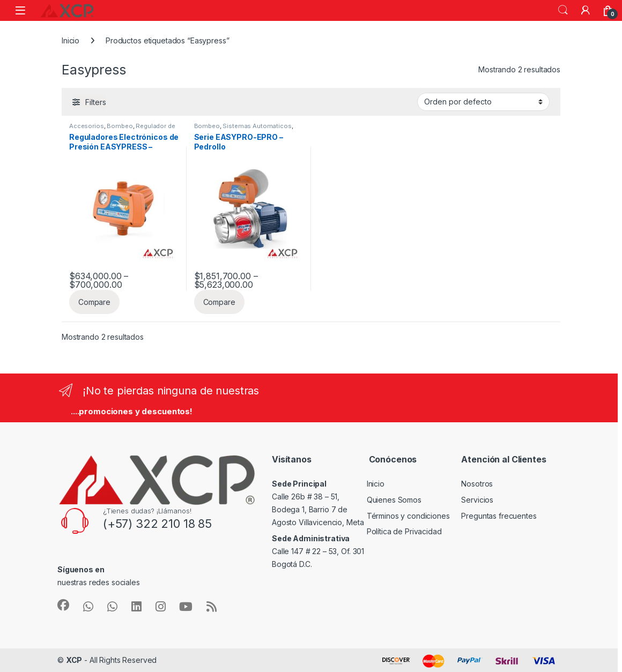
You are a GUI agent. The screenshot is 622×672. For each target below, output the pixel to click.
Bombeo (120, 126)
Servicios (477, 500)
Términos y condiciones (408, 516)
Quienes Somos (394, 500)
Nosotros (477, 484)
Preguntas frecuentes (499, 516)
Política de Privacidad (404, 531)
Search (563, 10)
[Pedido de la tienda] (483, 102)
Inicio (71, 40)
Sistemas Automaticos (257, 126)
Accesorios (87, 126)
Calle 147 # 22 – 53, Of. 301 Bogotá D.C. (318, 551)
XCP (74, 660)
